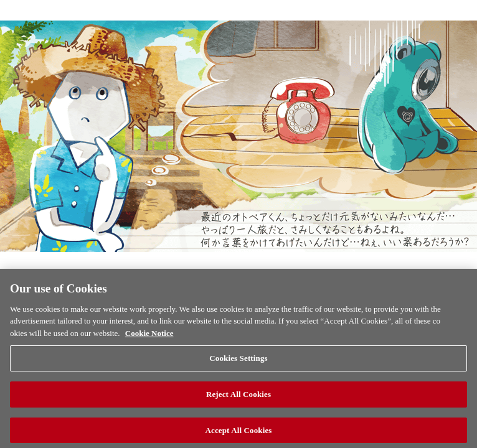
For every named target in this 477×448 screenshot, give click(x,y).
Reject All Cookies (238, 407)
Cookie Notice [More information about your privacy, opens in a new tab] (149, 345)
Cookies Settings (238, 371)
